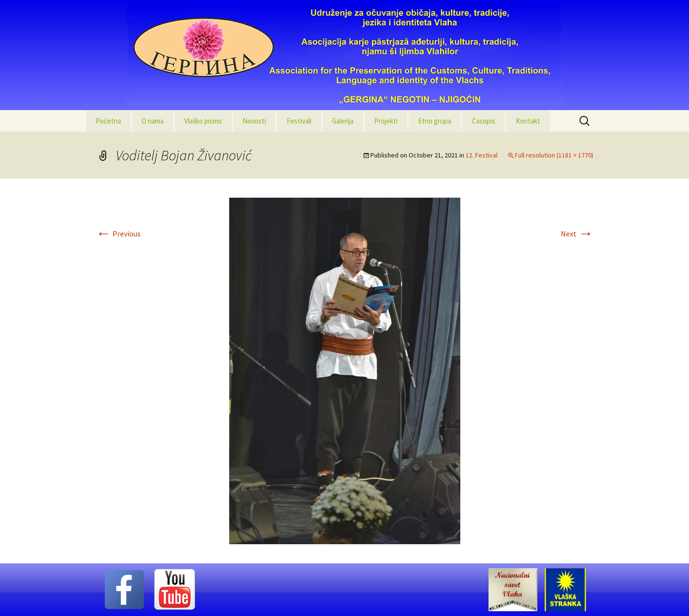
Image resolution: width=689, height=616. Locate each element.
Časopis (483, 121)
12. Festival (482, 155)
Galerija (343, 121)
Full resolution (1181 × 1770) (554, 155)
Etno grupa (435, 121)
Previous (118, 234)
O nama (153, 121)
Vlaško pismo (203, 121)
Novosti (254, 121)
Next (577, 234)
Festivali (299, 121)
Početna (108, 121)
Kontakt (528, 121)
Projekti (386, 121)
